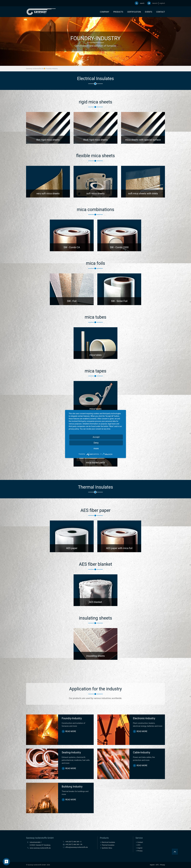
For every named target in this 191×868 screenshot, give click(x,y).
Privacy (140, 851)
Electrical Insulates (108, 842)
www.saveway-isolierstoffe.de (40, 848)
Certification (134, 12)
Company (105, 12)
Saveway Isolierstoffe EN (35, 69)
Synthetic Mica (107, 848)
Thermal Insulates (108, 845)
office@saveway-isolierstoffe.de (77, 847)
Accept (96, 437)
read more (71, 731)
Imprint (140, 848)
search (140, 3)
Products (118, 12)
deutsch (155, 3)
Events (148, 12)
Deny (96, 443)
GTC (139, 845)
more (96, 448)
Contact (161, 12)
